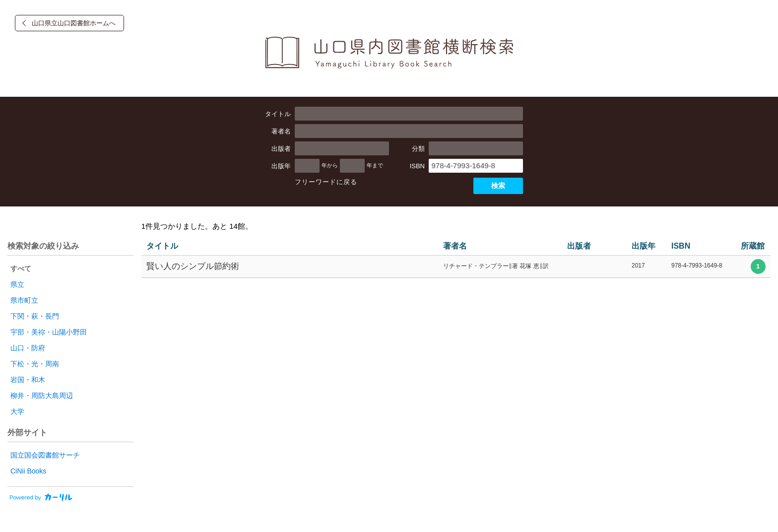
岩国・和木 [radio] (28, 380)
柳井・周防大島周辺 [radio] (42, 396)
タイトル (278, 114)
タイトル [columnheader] (162, 246)
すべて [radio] (21, 268)
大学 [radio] (17, 411)
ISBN (417, 166)
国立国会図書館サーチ (45, 455)
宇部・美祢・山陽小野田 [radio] (49, 332)
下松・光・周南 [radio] (35, 364)
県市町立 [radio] (24, 300)
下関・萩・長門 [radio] (35, 316)
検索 (498, 186)
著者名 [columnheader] (455, 246)
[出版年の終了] (352, 166)
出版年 (281, 166)
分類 (418, 149)
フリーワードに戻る (326, 182)
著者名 (281, 131)
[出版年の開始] (307, 166)
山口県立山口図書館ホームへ (74, 23)
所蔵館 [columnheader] (753, 246)
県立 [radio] (17, 284)
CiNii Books (28, 471)
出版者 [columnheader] (579, 246)
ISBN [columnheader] (681, 246)
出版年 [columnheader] (644, 246)
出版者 (281, 149)
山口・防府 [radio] (28, 348)
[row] (456, 267)
